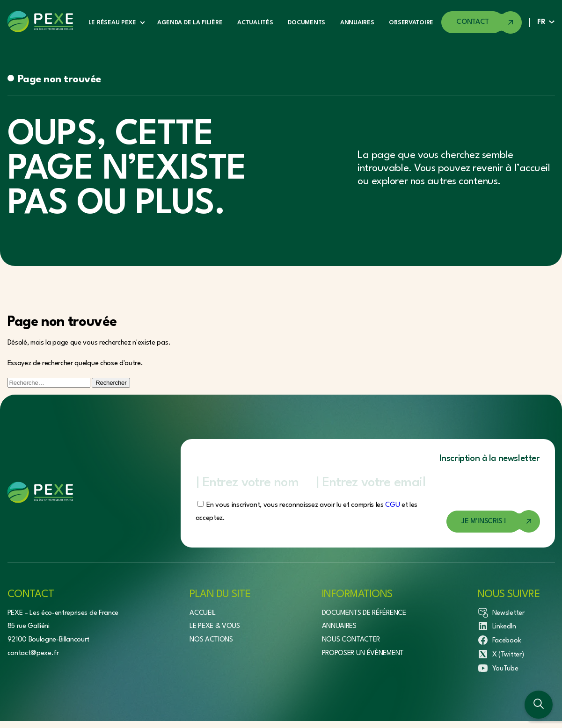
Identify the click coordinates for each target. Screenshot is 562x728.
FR (541, 22)
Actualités (255, 23)
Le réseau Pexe (112, 23)
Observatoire (411, 23)
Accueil (203, 613)
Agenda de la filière (190, 23)
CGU (392, 505)
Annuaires (357, 23)
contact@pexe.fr (33, 653)
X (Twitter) (500, 654)
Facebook (499, 640)
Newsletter (501, 613)
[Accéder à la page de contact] (482, 23)
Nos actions (211, 640)
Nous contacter (351, 640)
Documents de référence (364, 613)
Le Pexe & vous (215, 626)
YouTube (498, 668)
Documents (306, 23)
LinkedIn (496, 626)
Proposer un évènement (363, 653)
